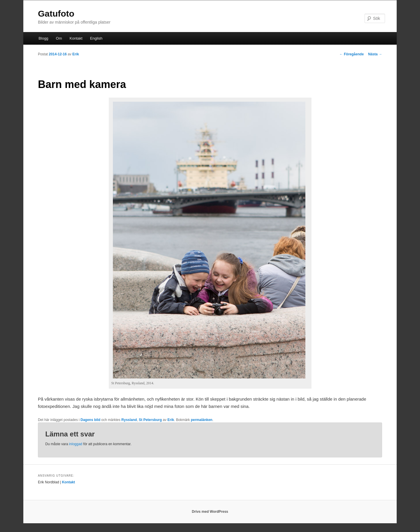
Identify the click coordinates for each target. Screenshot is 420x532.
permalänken (202, 420)
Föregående (352, 54)
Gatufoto (56, 14)
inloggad (76, 444)
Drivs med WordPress (210, 512)
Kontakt (76, 38)
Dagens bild (90, 420)
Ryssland (129, 420)
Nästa (375, 54)
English (96, 38)
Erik (76, 54)
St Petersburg (150, 420)
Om (59, 38)
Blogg (43, 38)
